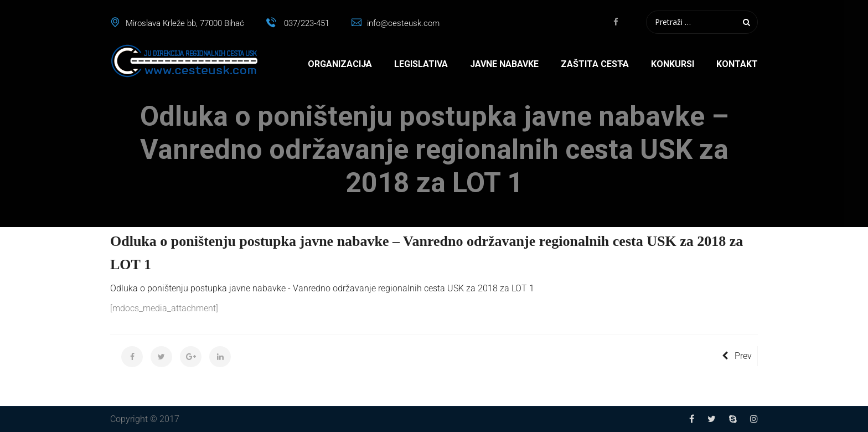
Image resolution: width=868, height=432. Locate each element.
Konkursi (673, 64)
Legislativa (421, 64)
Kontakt (737, 64)
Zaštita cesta (595, 64)
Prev (737, 356)
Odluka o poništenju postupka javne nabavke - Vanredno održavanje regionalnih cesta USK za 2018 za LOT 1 (322, 288)
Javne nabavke (504, 64)
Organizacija (340, 64)
